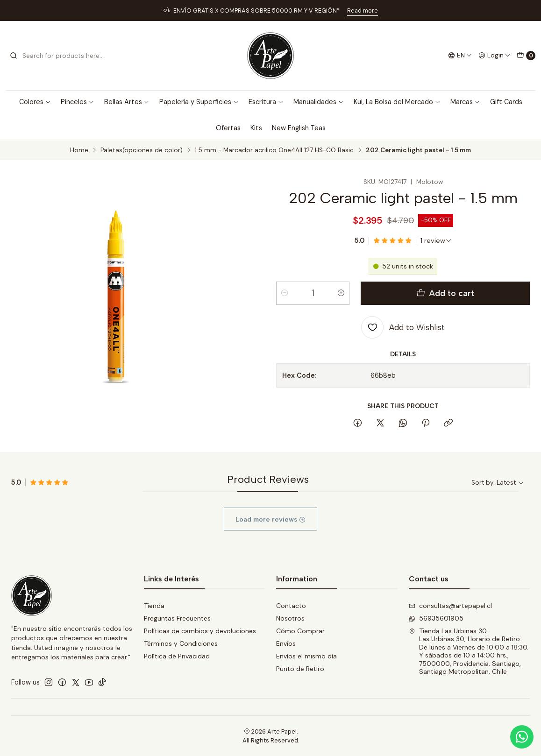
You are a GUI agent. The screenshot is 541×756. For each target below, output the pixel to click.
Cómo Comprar (300, 631)
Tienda (154, 606)
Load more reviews (270, 528)
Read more (363, 11)
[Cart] (526, 56)
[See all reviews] (436, 240)
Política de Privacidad (177, 656)
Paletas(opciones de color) (142, 150)
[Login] (495, 56)
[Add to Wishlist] (403, 327)
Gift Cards (506, 102)
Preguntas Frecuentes (177, 618)
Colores (35, 102)
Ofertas (228, 128)
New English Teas (299, 128)
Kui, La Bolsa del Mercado (397, 102)
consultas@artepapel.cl (450, 606)
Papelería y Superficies (199, 102)
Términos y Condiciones (181, 643)
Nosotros (290, 618)
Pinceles (78, 102)
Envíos (286, 643)
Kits (256, 128)
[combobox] (57, 56)
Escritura (266, 102)
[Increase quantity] (341, 293)
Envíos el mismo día (306, 656)
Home (79, 150)
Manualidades (319, 102)
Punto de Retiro (300, 669)
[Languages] (460, 56)
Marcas (465, 102)
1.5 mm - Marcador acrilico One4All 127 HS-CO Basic (274, 150)
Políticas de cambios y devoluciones (200, 631)
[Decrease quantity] (285, 293)
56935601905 (436, 618)
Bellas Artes (127, 102)
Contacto (291, 606)
